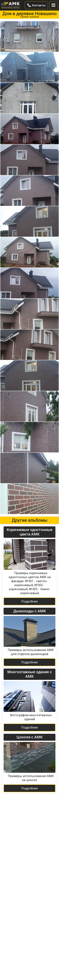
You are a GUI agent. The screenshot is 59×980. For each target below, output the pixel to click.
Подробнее (29, 601)
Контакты (36, 5)
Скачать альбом (29, 17)
